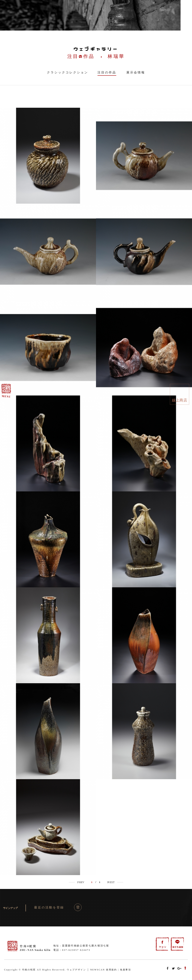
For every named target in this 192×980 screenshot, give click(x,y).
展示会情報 (136, 72)
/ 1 (96, 882)
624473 (85, 950)
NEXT (111, 882)
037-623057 (70, 950)
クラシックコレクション (67, 72)
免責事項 (126, 970)
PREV (81, 882)
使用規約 (111, 970)
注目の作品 (107, 72)
